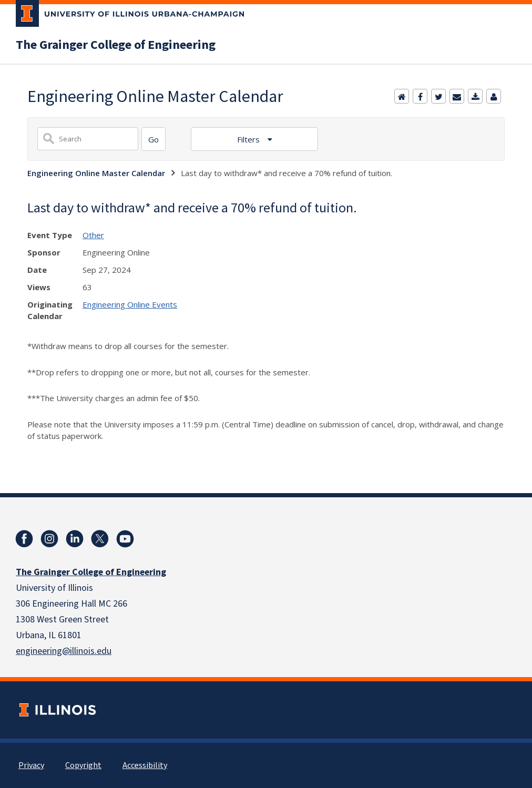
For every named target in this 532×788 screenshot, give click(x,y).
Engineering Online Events (130, 304)
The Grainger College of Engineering (116, 45)
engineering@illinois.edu (64, 651)
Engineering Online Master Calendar (96, 173)
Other (93, 235)
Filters (249, 139)
